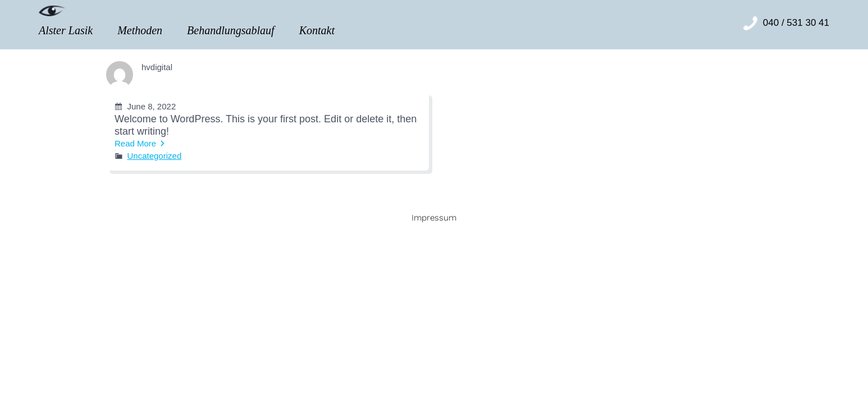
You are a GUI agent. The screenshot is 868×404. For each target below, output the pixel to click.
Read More (135, 143)
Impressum (434, 218)
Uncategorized (155, 156)
